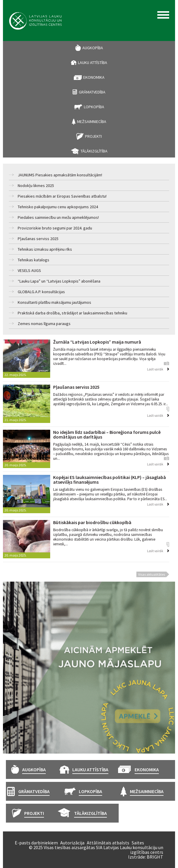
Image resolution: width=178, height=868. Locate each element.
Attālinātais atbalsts (108, 843)
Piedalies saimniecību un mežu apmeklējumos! (58, 217)
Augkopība (93, 48)
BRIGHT (155, 857)
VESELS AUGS (29, 270)
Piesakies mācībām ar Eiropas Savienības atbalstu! (62, 196)
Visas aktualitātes (152, 574)
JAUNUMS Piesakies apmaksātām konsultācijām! (60, 175)
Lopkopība (94, 107)
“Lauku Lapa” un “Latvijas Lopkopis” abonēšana (59, 281)
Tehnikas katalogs (34, 260)
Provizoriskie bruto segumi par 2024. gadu (55, 228)
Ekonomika (94, 77)
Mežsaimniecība (92, 122)
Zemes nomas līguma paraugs (44, 324)
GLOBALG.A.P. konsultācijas (41, 292)
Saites (138, 843)
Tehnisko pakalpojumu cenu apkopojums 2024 (58, 207)
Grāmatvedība (92, 92)
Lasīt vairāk (155, 369)
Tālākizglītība (94, 151)
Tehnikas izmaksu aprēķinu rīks (45, 249)
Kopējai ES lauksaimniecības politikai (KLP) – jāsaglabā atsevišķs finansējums (110, 480)
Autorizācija (72, 843)
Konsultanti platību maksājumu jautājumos (54, 302)
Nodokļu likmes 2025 (36, 186)
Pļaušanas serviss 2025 (38, 239)
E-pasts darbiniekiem (36, 843)
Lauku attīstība (93, 63)
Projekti (93, 136)
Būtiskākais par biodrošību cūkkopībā (92, 522)
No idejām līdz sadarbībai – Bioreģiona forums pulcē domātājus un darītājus (107, 434)
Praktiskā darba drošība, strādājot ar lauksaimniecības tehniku (72, 313)
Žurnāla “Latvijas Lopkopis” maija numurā (97, 342)
